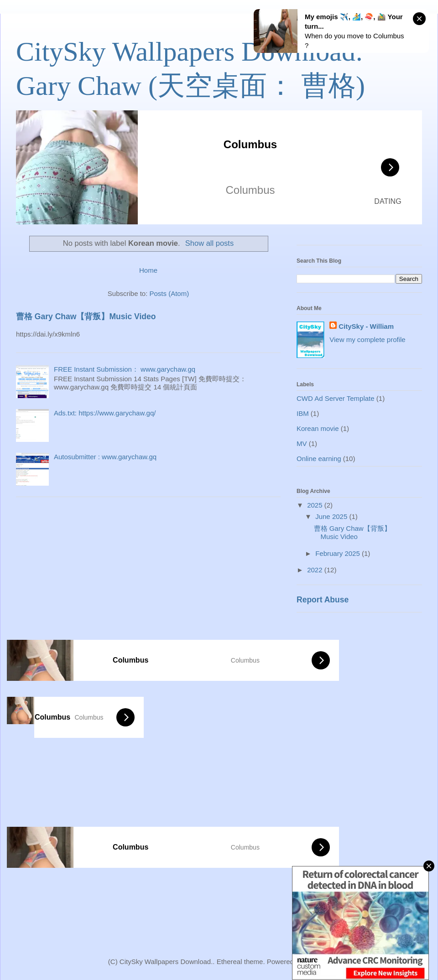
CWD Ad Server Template (336, 398)
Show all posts (209, 243)
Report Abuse (323, 600)
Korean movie (318, 428)
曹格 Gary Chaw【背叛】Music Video (86, 316)
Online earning (319, 459)
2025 (316, 505)
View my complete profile (367, 340)
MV (302, 443)
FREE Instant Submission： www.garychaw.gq (125, 369)
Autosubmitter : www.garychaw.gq (105, 457)
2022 (316, 570)
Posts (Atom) (169, 293)
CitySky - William (366, 326)
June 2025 (332, 516)
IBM (303, 413)
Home (148, 270)
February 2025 (339, 553)
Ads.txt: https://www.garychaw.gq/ (105, 413)
